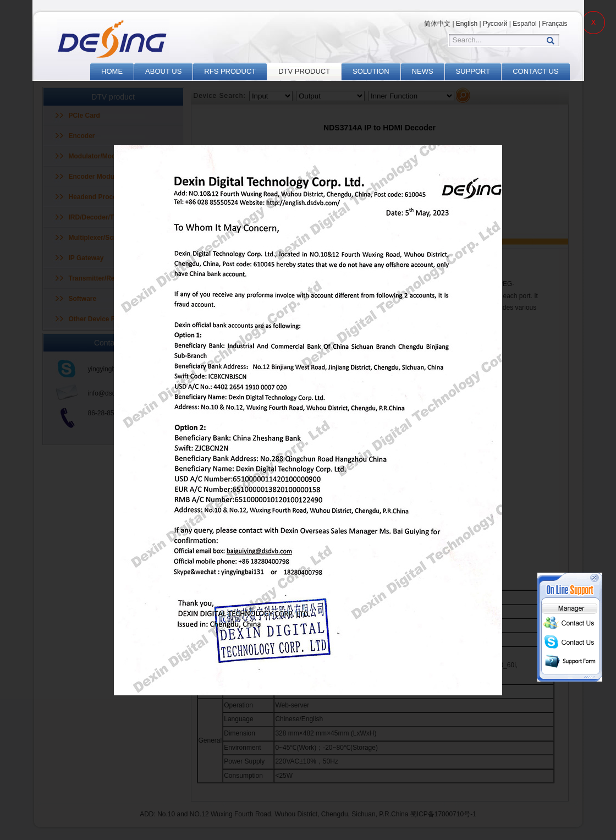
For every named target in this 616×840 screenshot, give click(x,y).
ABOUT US (163, 71)
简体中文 (437, 24)
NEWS (423, 71)
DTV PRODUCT (304, 71)
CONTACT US (535, 71)
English (467, 24)
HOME (112, 71)
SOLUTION (371, 71)
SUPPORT (473, 71)
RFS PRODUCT (230, 71)
